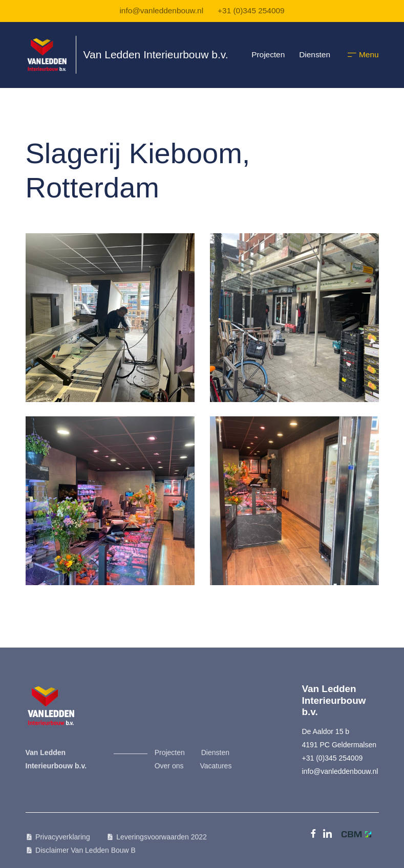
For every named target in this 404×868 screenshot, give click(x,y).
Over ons (169, 770)
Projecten (268, 54)
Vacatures (216, 770)
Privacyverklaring (63, 841)
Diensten (315, 54)
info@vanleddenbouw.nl (161, 10)
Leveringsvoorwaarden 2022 (162, 841)
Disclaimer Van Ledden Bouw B (86, 854)
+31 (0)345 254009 (251, 10)
